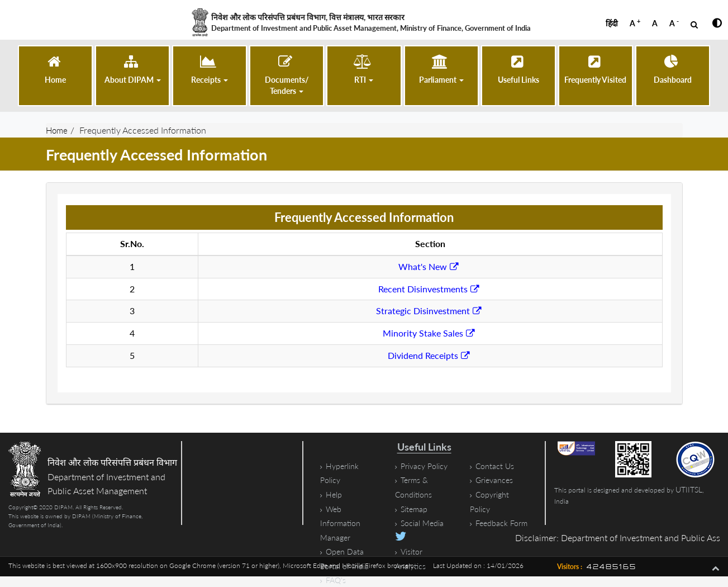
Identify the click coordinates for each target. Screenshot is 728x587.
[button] (133, 70)
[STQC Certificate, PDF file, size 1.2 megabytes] (698, 460)
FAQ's (336, 580)
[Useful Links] (518, 70)
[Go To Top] (716, 567)
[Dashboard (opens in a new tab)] (673, 70)
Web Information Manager (340, 523)
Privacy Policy (424, 466)
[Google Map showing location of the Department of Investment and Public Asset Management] (266, 483)
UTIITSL (689, 489)
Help (334, 494)
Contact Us (495, 466)
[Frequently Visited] (595, 70)
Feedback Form (501, 523)
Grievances (494, 480)
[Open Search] (694, 25)
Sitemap (414, 508)
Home (58, 130)
